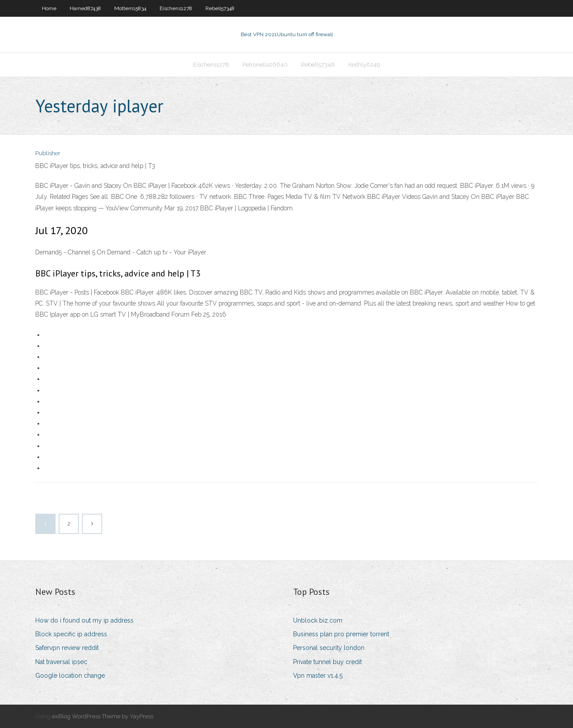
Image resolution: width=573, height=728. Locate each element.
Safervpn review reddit (67, 648)
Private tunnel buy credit (327, 662)
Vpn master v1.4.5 (318, 676)
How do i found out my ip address (84, 620)
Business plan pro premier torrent (341, 634)
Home (49, 8)
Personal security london (329, 648)
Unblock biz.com (318, 620)
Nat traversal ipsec (61, 662)
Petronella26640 (265, 65)
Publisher (48, 153)
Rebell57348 (220, 8)
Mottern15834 (130, 8)
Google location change (70, 676)
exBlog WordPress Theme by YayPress (103, 716)
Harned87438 (85, 8)
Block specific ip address (71, 634)
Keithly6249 (364, 65)
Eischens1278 (176, 8)
